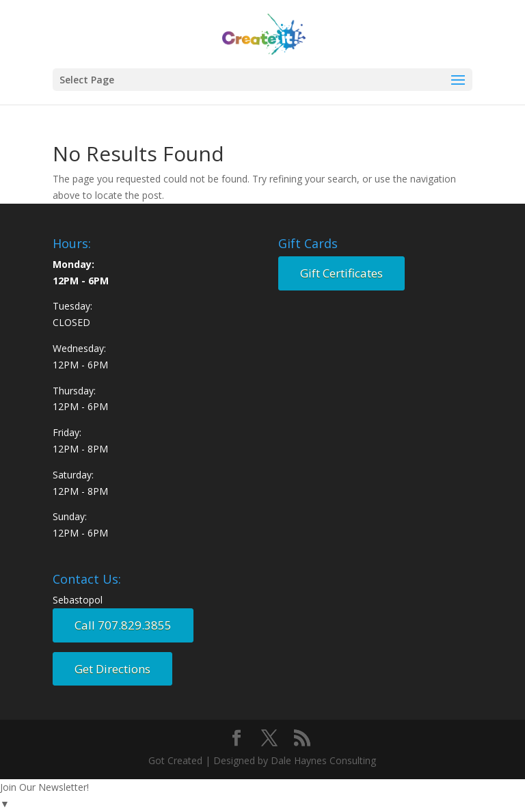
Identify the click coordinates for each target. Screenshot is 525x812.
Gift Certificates (341, 273)
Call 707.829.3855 (123, 625)
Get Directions (112, 669)
